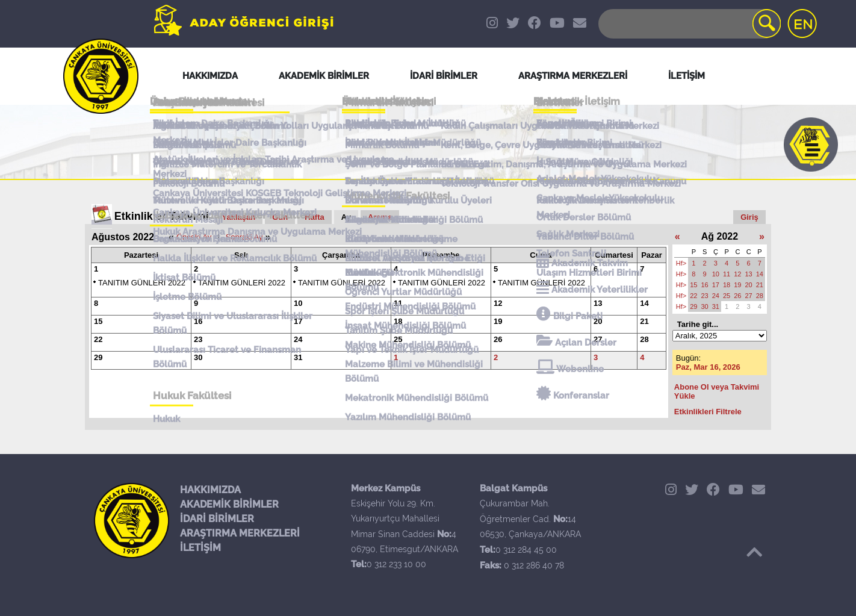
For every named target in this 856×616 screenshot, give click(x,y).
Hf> (681, 263)
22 (98, 339)
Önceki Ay (194, 237)
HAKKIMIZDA (210, 490)
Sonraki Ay (244, 237)
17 (298, 321)
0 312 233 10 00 (396, 564)
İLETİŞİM (200, 548)
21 (644, 321)
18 (398, 321)
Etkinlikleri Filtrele (708, 412)
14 (644, 303)
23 (198, 339)
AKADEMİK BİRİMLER (229, 504)
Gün (280, 217)
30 (198, 357)
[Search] (689, 24)
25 (398, 339)
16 (198, 321)
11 (398, 303)
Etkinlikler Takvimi (162, 216)
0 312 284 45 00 (526, 550)
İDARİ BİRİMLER (217, 519)
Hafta (315, 217)
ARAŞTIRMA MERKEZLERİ (240, 533)
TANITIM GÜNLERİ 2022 (142, 283)
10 (298, 303)
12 (498, 303)
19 (498, 321)
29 (98, 357)
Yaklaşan (239, 217)
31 (298, 357)
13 (598, 303)
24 (298, 339)
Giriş (749, 217)
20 (598, 321)
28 (644, 339)
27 (598, 339)
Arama (380, 217)
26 (498, 339)
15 (98, 321)
